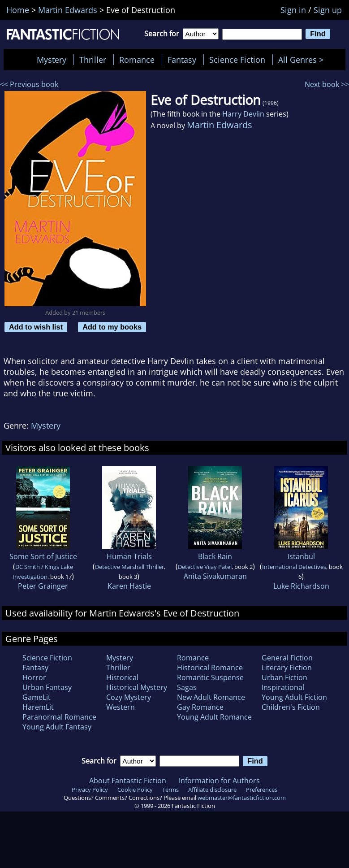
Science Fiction (237, 60)
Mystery (52, 60)
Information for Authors (219, 781)
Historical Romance (210, 668)
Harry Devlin (243, 114)
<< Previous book (29, 84)
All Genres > (303, 60)
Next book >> (327, 84)
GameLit (37, 697)
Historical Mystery (137, 687)
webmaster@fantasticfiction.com (242, 798)
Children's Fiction (291, 707)
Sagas (187, 687)
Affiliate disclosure (212, 790)
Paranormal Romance (59, 717)
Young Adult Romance (214, 717)
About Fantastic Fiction (128, 781)
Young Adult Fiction (294, 697)
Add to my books (112, 327)
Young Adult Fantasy (57, 727)
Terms (170, 790)
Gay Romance (200, 707)
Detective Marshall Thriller (129, 567)
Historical (122, 677)
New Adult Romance (211, 697)
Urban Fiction (284, 677)
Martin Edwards (220, 125)
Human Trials (129, 556)
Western (121, 707)
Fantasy (182, 60)
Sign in (293, 10)
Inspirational (283, 687)
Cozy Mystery (129, 697)
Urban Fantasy (47, 687)
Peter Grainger (43, 586)
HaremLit (38, 707)
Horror (34, 677)
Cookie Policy (135, 790)
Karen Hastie (129, 586)
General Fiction (287, 658)
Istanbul (301, 556)
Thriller (93, 60)
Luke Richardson (301, 586)
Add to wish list (36, 327)
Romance (137, 60)
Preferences (262, 790)
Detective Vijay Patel (205, 567)
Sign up (328, 10)
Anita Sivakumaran (215, 576)
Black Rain (215, 556)
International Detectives (294, 567)
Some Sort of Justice (43, 556)
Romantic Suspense (210, 677)
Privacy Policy (90, 790)
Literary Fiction (287, 668)
